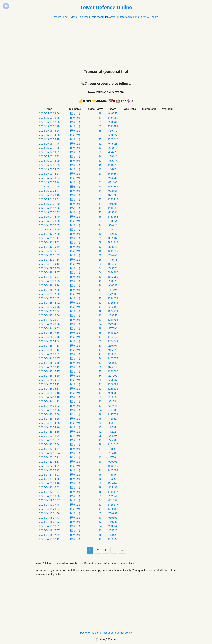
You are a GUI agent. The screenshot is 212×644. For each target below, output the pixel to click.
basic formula (88, 633)
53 (100, 126)
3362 (113, 535)
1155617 (113, 505)
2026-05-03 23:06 (49, 114)
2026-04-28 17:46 (49, 290)
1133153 (113, 217)
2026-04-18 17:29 (49, 535)
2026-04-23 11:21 (49, 440)
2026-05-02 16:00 (49, 161)
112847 (113, 234)
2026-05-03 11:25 (49, 148)
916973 (113, 350)
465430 (113, 488)
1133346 (113, 337)
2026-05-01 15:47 (49, 212)
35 (100, 367)
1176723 (113, 354)
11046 (113, 475)
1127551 (113, 414)
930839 (113, 393)
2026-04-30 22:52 (49, 225)
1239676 (113, 389)
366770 (113, 131)
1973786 (113, 187)
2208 (113, 427)
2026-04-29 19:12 (49, 264)
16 (100, 419)
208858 (113, 316)
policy (128, 633)
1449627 (113, 333)
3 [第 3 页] (106, 550)
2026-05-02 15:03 (49, 165)
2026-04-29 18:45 (49, 268)
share (155, 17)
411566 (113, 182)
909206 (113, 462)
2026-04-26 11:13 (49, 346)
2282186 (113, 307)
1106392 (113, 384)
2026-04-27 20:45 (49, 307)
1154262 (113, 118)
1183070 (113, 139)
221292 (113, 376)
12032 (113, 419)
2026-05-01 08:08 (49, 221)
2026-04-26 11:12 (49, 350)
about (111, 633)
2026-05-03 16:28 (49, 126)
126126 (113, 156)
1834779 (113, 311)
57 (100, 453)
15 (100, 535)
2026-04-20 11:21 (49, 492)
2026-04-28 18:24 (49, 285)
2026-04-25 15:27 (49, 371)
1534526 (113, 264)
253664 (113, 526)
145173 (113, 260)
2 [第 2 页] (98, 550)
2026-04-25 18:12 (49, 367)
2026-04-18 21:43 (49, 518)
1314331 (113, 298)
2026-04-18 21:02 (49, 522)
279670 (113, 268)
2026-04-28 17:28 (49, 294)
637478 (113, 406)
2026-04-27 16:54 (49, 311)
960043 (113, 285)
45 (100, 139)
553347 (113, 380)
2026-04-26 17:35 (49, 333)
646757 (113, 114)
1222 (113, 432)
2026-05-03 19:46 (49, 118)
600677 (113, 135)
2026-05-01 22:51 (49, 199)
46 (100, 165)
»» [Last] (122, 550)
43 (100, 161)
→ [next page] (114, 550)
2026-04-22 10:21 (49, 470)
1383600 (113, 371)
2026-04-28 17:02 (49, 298)
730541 (113, 122)
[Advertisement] (106, 42)
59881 (113, 423)
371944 (113, 402)
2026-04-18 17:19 (49, 539)
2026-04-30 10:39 (49, 247)
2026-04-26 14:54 (49, 341)
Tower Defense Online (106, 7)
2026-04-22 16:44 (49, 449)
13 (100, 169)
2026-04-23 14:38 (49, 423)
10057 (113, 479)
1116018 (113, 165)
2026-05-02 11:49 (49, 187)
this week (84, 17)
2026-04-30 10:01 (49, 251)
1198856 (113, 539)
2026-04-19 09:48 (49, 505)
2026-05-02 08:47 (49, 191)
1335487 (113, 509)
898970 (113, 247)
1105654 (113, 359)
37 (100, 182)
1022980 (113, 277)
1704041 (113, 341)
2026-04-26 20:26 (49, 324)
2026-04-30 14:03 (49, 242)
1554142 (113, 483)
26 (100, 260)
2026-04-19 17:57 (49, 500)
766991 (113, 513)
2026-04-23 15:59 (49, 419)
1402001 (113, 470)
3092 (113, 169)
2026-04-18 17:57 (49, 530)
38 (100, 114)
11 (100, 449)
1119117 (113, 492)
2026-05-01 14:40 (49, 217)
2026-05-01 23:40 (49, 195)
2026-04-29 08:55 (49, 281)
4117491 (113, 126)
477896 (113, 328)
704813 (113, 230)
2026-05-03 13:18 (49, 139)
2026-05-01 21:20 (49, 204)
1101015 (113, 445)
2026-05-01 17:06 (49, 208)
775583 (113, 440)
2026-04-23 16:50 (49, 414)
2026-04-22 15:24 (49, 453)
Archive (145, 17)
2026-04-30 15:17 (49, 238)
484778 (113, 152)
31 (100, 178)
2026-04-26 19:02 (49, 328)
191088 (113, 410)
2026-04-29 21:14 (49, 260)
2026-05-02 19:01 (49, 152)
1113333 (113, 208)
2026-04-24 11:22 (49, 402)
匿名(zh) (75, 114)
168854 (113, 221)
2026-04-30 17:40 (49, 234)
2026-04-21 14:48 (49, 479)
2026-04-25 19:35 (49, 363)
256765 (113, 255)
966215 (113, 225)
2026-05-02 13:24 (49, 182)
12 (100, 432)
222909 (113, 324)
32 (100, 148)
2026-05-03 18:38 (49, 122)
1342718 (113, 199)
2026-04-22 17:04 (49, 445)
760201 (113, 204)
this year (111, 17)
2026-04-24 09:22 (49, 406)
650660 (113, 518)
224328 (113, 530)
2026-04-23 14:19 (49, 432)
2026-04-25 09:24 (49, 380)
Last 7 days (70, 17)
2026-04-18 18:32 (49, 526)
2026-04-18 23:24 (49, 509)
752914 (113, 161)
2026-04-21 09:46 (49, 483)
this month (98, 17)
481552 (113, 500)
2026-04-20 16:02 (49, 488)
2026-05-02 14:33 (49, 169)
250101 (113, 346)
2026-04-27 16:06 (49, 316)
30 (100, 346)
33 (100, 195)
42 (100, 144)
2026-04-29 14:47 (49, 273)
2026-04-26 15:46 (49, 337)
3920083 (113, 397)
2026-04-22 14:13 (49, 462)
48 (100, 333)
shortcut (102, 633)
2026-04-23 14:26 (49, 427)
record (58, 17)
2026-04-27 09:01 (49, 320)
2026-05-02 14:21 (49, 174)
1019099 (113, 251)
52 (100, 397)
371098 (113, 195)
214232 (113, 178)
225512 (113, 148)
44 (100, 191)
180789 (113, 522)
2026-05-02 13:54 (49, 178)
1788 (113, 457)
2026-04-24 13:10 (49, 397)
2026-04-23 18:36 (49, 410)
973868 (113, 191)
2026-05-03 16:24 (49, 131)
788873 (113, 281)
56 (100, 273)
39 (100, 118)
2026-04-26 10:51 (49, 354)
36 (100, 156)
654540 (113, 363)
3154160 (113, 453)
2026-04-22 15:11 (49, 457)
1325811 (113, 303)
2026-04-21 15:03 (49, 475)
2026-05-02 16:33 (49, 156)
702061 (113, 496)
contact (120, 633)
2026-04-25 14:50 (49, 376)
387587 (113, 238)
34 (100, 268)
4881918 (113, 242)
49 (100, 187)
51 (100, 466)
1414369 (113, 174)
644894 (113, 436)
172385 (113, 294)
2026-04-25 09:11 (49, 384)
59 (100, 242)
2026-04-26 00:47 (49, 359)
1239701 (113, 320)
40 (100, 281)
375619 (113, 367)
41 (100, 204)
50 (100, 174)
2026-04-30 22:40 (49, 230)
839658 (113, 212)
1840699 (113, 466)
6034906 (113, 273)
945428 (113, 144)
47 (100, 303)
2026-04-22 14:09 (49, 466)
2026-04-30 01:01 (49, 255)
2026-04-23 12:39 (49, 436)
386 (113, 449)
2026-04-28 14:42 (49, 303)
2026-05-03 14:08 (49, 135)
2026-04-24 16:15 (49, 393)
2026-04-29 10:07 (49, 277)
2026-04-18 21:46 (49, 513)
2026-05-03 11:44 (49, 144)
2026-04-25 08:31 (49, 389)
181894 (113, 290)
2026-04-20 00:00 (49, 496)
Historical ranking (129, 17)
